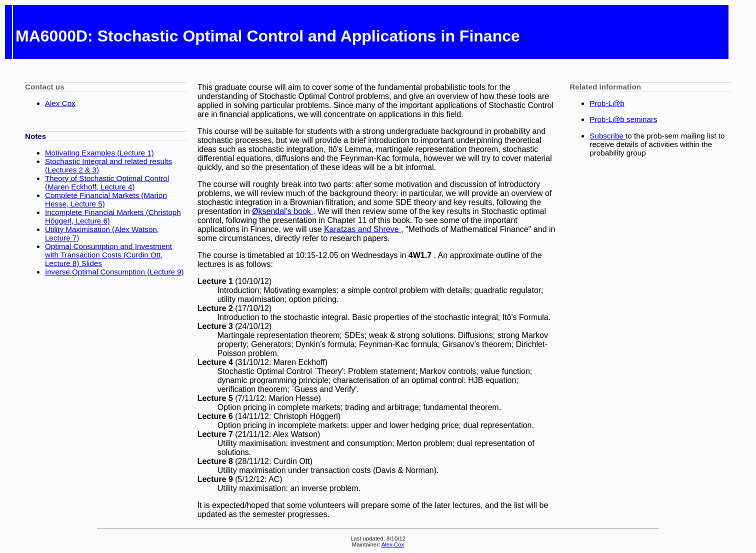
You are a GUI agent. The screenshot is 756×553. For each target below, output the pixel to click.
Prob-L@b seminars (623, 119)
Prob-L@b (607, 103)
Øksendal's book (282, 211)
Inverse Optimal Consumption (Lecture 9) (114, 272)
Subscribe (607, 136)
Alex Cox (60, 103)
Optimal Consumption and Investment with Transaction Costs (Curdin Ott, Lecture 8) (108, 255)
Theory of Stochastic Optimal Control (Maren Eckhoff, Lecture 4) (107, 182)
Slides (92, 263)
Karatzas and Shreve (362, 229)
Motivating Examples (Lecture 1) (99, 153)
